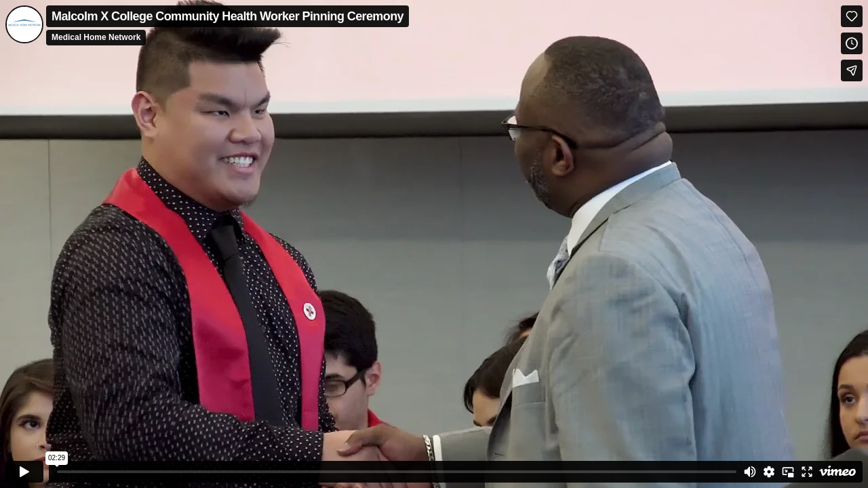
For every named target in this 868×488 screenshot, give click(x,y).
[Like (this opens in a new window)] (852, 16)
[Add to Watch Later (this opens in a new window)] (852, 43)
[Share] (852, 70)
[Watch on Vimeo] (837, 472)
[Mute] (750, 472)
